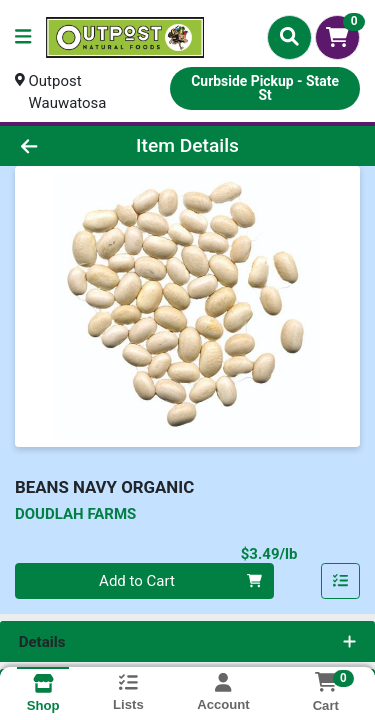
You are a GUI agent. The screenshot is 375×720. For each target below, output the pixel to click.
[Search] (289, 37)
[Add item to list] (341, 582)
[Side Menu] (23, 37)
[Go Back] (58, 146)
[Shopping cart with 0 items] (337, 37)
